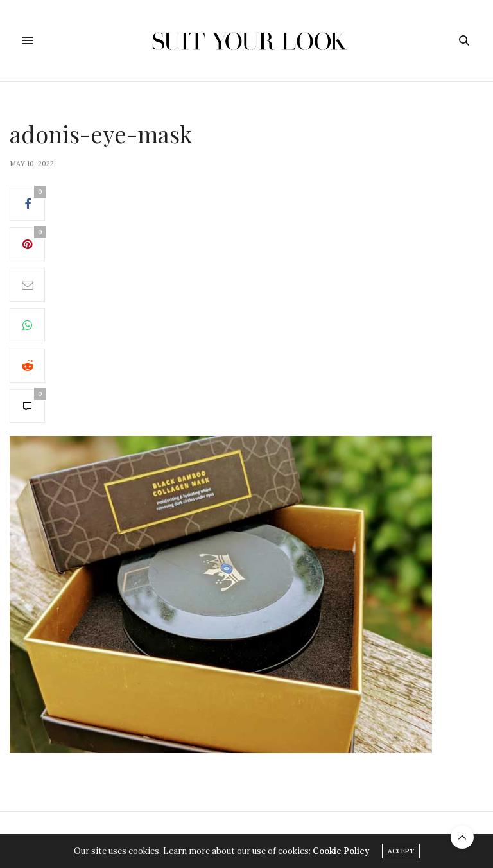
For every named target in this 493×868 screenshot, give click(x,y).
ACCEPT (401, 851)
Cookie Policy (341, 851)
